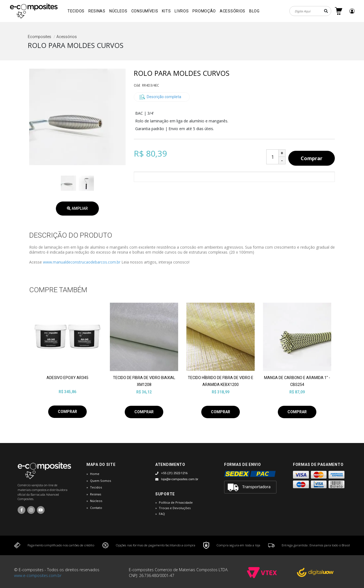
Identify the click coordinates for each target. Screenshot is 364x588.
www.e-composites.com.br (38, 575)
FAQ (162, 514)
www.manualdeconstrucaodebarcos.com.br (82, 262)
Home (95, 474)
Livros (182, 11)
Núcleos (118, 11)
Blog (254, 11)
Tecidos (76, 11)
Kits (166, 11)
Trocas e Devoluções (175, 508)
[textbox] (310, 11)
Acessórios (233, 11)
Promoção (204, 11)
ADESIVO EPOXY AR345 (67, 378)
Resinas (97, 11)
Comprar (312, 158)
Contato (96, 508)
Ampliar (77, 208)
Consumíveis (145, 11)
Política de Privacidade (176, 502)
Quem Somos (100, 481)
